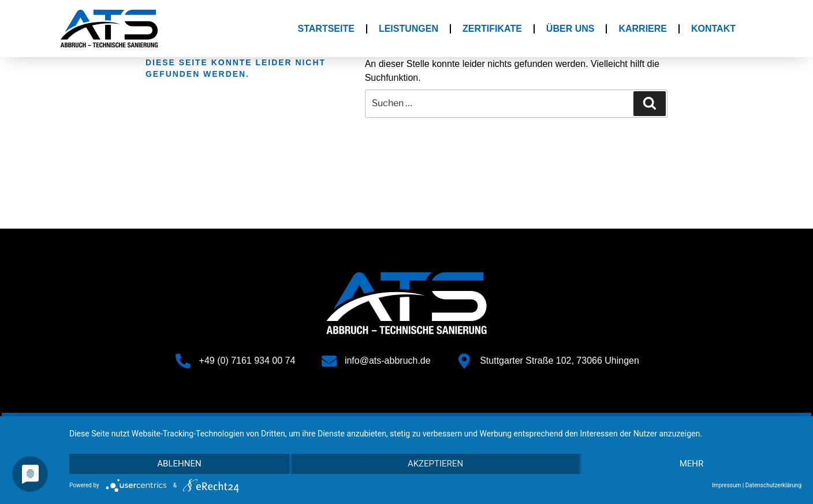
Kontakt (713, 29)
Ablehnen (178, 464)
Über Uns (570, 29)
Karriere (643, 29)
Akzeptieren (435, 464)
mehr (692, 464)
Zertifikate (492, 29)
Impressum (726, 485)
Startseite (326, 29)
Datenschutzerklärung (773, 485)
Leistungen (409, 29)
